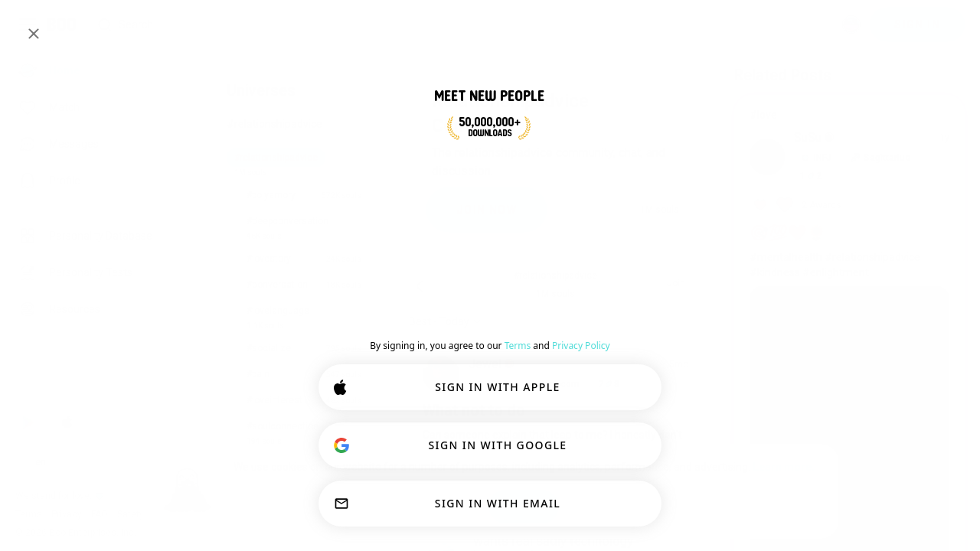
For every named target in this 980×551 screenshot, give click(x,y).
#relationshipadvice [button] (555, 275)
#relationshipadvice (274, 124)
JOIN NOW (487, 210)
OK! (523, 507)
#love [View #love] (763, 115)
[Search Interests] (460, 25)
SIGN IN (917, 24)
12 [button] (811, 176)
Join (676, 283)
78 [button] (609, 384)
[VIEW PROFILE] (441, 374)
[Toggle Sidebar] (28, 24)
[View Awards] (795, 205)
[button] (490, 384)
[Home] (62, 24)
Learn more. (784, 467)
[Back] (420, 286)
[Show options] (445, 321)
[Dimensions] (851, 24)
